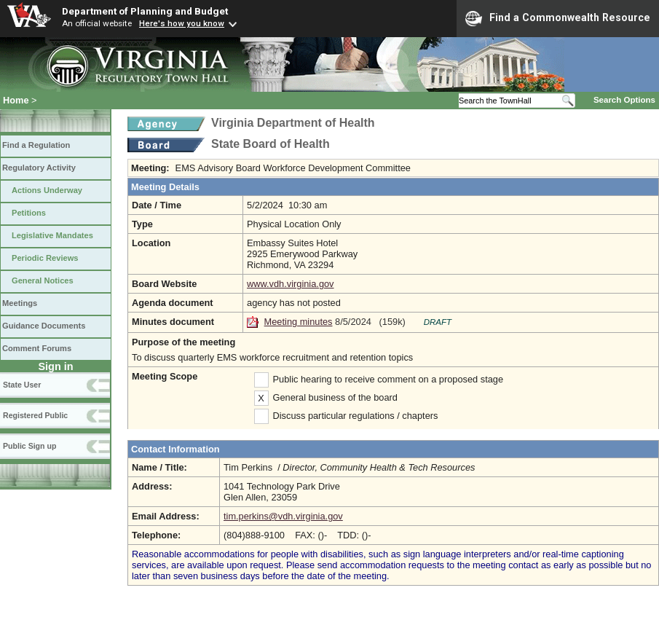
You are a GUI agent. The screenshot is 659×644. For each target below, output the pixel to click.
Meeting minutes (299, 322)
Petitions (29, 213)
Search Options (624, 100)
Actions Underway (47, 190)
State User (22, 385)
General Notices (43, 280)
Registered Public (35, 415)
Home (16, 100)
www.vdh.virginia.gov (291, 284)
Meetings (20, 303)
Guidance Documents (44, 326)
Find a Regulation (36, 145)
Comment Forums (37, 348)
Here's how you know (182, 23)
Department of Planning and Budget (145, 11)
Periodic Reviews (45, 258)
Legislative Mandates (52, 235)
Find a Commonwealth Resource (558, 18)
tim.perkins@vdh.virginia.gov (283, 516)
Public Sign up (29, 446)
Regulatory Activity (39, 168)
